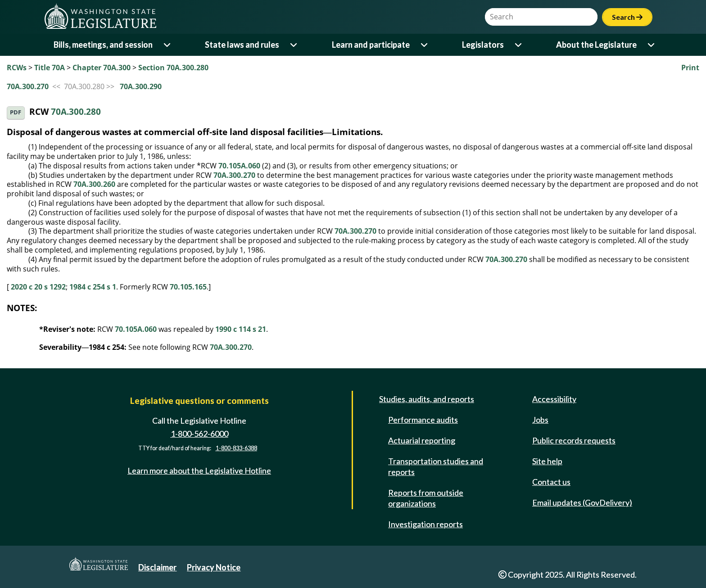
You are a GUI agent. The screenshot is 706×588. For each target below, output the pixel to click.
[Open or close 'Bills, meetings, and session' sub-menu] (168, 45)
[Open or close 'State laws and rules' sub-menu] (294, 45)
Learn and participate (371, 45)
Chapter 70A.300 (102, 68)
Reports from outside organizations (426, 498)
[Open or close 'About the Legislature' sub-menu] (652, 45)
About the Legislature (596, 45)
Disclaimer (157, 567)
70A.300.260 (94, 184)
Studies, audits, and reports (427, 399)
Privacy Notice (214, 567)
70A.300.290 (141, 86)
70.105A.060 (239, 166)
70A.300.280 (76, 112)
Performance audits (423, 420)
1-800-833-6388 (236, 448)
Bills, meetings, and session (103, 45)
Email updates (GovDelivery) (582, 502)
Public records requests (574, 440)
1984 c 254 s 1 (93, 287)
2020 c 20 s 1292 (38, 287)
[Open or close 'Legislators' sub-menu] (519, 45)
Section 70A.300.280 (173, 68)
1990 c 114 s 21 (241, 329)
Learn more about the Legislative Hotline (199, 470)
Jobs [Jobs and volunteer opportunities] (540, 420)
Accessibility (554, 399)
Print (690, 68)
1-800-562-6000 (199, 434)
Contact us (551, 482)
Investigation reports (425, 524)
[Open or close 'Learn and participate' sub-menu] (425, 45)
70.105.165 (188, 287)
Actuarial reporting (422, 440)
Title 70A (50, 68)
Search (627, 17)
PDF (16, 112)
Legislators (483, 45)
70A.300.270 (28, 86)
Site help (547, 461)
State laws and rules (242, 45)
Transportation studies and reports (436, 466)
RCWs (17, 68)
